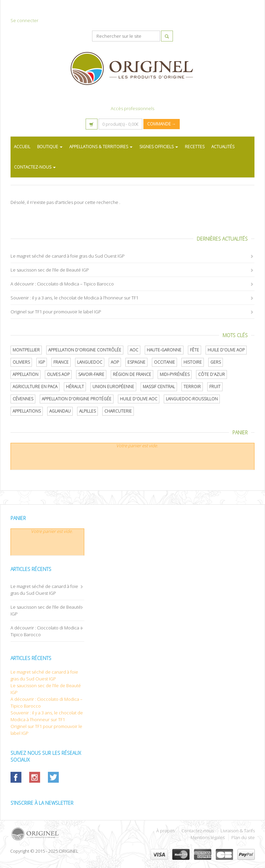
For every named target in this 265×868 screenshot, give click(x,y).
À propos (165, 831)
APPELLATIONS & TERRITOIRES (101, 147)
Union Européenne (113, 387)
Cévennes (23, 399)
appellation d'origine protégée (77, 399)
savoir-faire (91, 374)
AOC (134, 350)
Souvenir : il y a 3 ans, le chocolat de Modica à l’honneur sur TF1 (74, 298)
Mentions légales (208, 837)
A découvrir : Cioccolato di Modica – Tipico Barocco (62, 284)
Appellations (27, 411)
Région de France (132, 374)
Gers (216, 362)
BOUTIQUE (50, 147)
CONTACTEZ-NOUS (35, 167)
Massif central (159, 387)
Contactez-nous (198, 831)
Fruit (215, 387)
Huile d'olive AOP (226, 350)
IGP (42, 362)
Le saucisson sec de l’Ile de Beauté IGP (50, 270)
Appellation (25, 374)
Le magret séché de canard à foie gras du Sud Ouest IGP (68, 256)
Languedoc (90, 362)
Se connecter (24, 20)
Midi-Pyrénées (175, 374)
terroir (192, 387)
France (61, 362)
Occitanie (164, 362)
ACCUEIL (22, 147)
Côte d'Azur (211, 374)
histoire (193, 362)
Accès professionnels (132, 108)
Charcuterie (118, 411)
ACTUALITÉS (223, 147)
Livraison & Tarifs (238, 831)
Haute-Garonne (164, 350)
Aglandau (60, 411)
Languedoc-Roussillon (192, 399)
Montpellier (26, 350)
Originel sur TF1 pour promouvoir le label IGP (56, 312)
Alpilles (87, 411)
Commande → (162, 124)
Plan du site (243, 837)
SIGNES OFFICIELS (159, 147)
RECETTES (195, 147)
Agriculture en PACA (35, 387)
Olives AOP (58, 374)
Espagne (136, 362)
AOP (115, 362)
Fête (195, 350)
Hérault (75, 387)
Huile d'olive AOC (139, 399)
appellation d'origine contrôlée (85, 350)
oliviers (21, 362)
